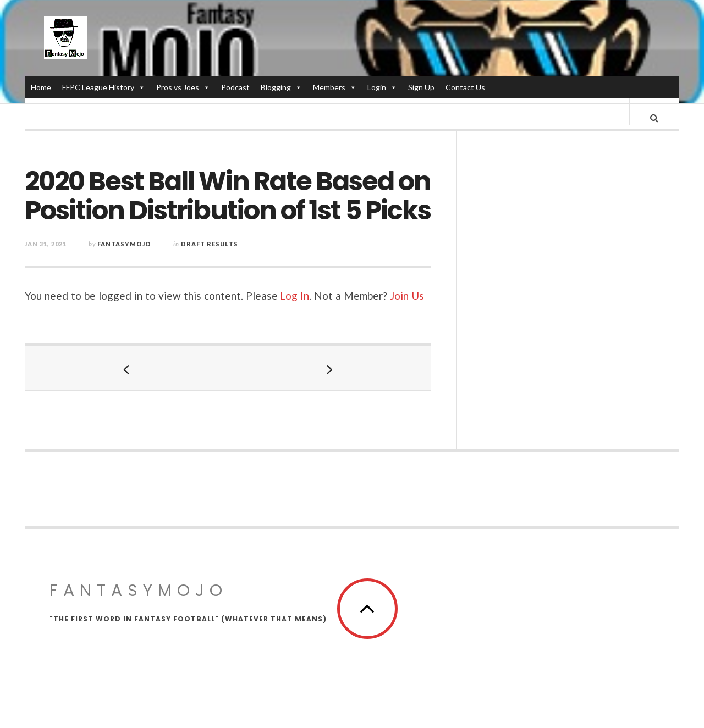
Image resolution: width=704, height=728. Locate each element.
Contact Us (465, 87)
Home (41, 87)
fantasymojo (124, 254)
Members (335, 87)
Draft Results (210, 254)
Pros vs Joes (183, 87)
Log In (295, 306)
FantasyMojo (139, 601)
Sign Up (421, 87)
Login (382, 87)
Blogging (281, 87)
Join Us (407, 306)
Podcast (235, 87)
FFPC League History (104, 87)
